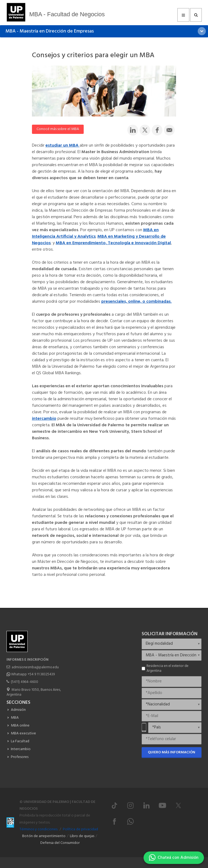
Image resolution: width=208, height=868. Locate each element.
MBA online (20, 726)
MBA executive (23, 733)
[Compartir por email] (169, 130)
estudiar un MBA (63, 146)
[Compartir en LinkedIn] (133, 130)
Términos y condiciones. (39, 829)
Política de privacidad (80, 829)
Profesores (20, 757)
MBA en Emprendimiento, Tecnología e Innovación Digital (113, 243)
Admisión (18, 710)
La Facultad (20, 741)
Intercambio (21, 749)
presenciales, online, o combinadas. (136, 302)
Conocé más (58, 129)
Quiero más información (172, 752)
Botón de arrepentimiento (44, 836)
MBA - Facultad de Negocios (67, 14)
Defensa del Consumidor (60, 843)
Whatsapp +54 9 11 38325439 (33, 674)
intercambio (44, 419)
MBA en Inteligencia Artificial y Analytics (95, 233)
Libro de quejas (82, 836)
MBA (15, 718)
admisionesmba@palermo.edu (35, 667)
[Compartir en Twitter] (145, 130)
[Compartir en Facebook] (157, 130)
